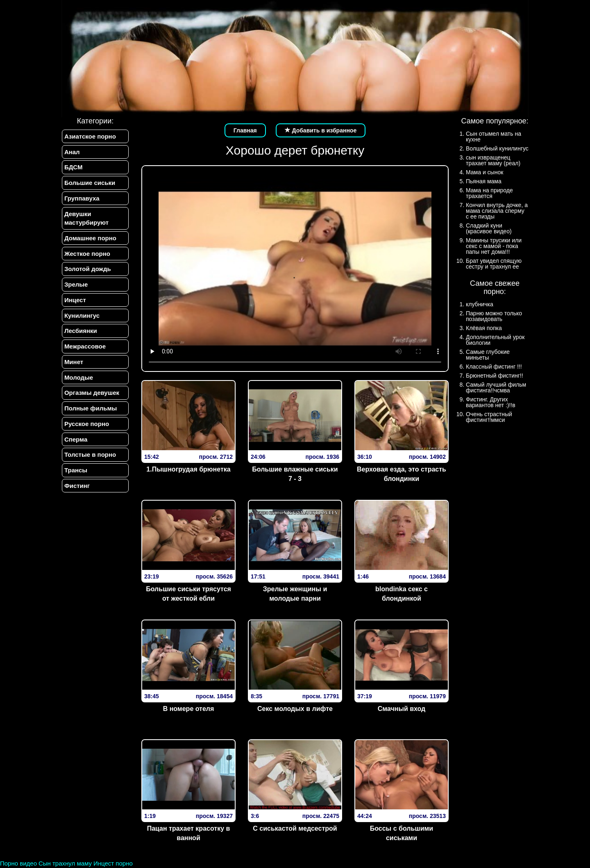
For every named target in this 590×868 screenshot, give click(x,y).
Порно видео (18, 863)
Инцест (75, 303)
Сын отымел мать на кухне (494, 137)
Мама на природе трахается (489, 193)
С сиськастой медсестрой (295, 828)
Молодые (78, 382)
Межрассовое (85, 350)
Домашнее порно (90, 240)
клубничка (480, 304)
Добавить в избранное (321, 130)
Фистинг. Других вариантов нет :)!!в (491, 402)
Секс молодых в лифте (295, 709)
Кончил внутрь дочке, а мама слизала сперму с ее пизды (497, 211)
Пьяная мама (484, 181)
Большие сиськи (89, 183)
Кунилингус (82, 318)
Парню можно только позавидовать (494, 316)
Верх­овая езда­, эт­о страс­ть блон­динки (402, 474)
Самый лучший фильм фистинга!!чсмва (496, 387)
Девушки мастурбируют (86, 219)
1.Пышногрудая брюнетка (188, 469)
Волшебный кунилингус (497, 148)
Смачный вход (402, 709)
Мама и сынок (484, 172)
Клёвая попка (484, 328)
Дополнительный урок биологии (495, 340)
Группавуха (82, 199)
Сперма (75, 444)
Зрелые (76, 287)
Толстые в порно (90, 460)
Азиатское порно (90, 136)
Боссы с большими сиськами (402, 833)
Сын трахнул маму (65, 863)
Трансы (75, 476)
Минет (73, 366)
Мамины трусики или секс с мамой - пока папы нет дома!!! (494, 246)
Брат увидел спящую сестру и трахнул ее (494, 264)
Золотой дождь (87, 271)
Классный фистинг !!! (494, 367)
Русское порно (86, 429)
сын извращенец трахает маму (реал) (493, 160)
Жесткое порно (87, 255)
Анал (72, 152)
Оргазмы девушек (91, 397)
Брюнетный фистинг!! (495, 376)
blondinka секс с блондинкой (402, 594)
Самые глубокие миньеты (488, 355)
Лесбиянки (80, 334)
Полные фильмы (90, 413)
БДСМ (73, 168)
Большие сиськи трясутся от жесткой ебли (188, 594)
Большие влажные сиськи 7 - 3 (295, 474)
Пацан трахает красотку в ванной (189, 833)
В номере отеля (189, 709)
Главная (245, 130)
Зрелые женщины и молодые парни (295, 594)
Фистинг (77, 492)
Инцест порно (113, 863)
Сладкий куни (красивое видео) (489, 228)
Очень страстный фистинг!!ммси (489, 417)
